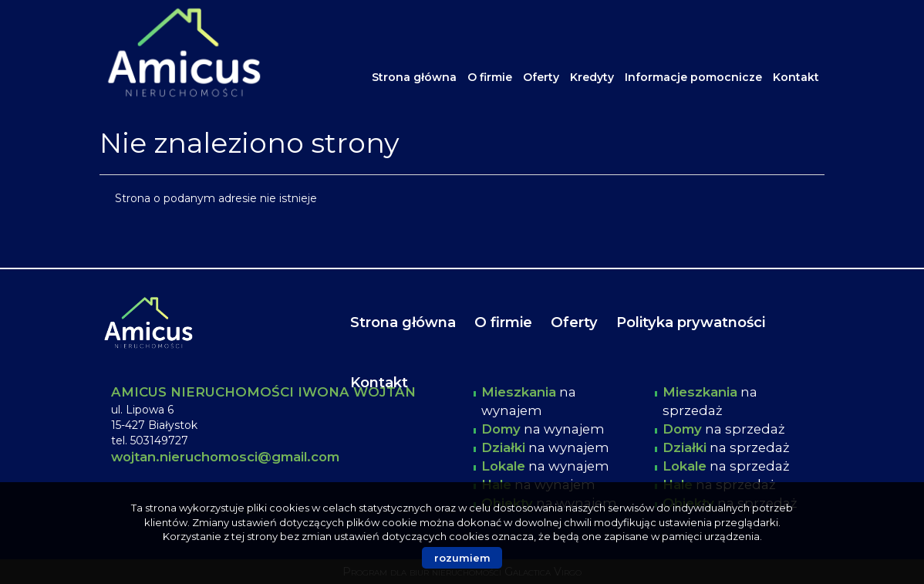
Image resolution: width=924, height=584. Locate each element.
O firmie (490, 77)
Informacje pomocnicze (693, 77)
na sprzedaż (724, 429)
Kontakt (796, 77)
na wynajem (543, 429)
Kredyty (592, 77)
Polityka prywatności (691, 322)
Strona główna (414, 77)
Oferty (541, 77)
